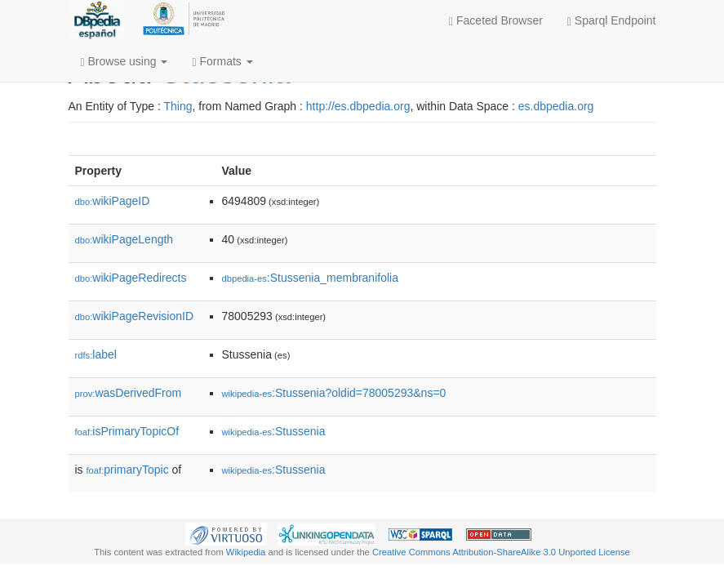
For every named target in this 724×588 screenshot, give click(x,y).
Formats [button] (222, 62)
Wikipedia (246, 552)
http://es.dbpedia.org (358, 106)
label (96, 354)
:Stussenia (274, 431)
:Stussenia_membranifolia (310, 278)
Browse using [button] (124, 62)
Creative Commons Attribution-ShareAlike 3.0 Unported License (501, 552)
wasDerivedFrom (129, 393)
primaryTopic (128, 470)
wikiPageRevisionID (135, 316)
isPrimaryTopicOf (127, 431)
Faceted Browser (496, 21)
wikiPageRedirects (131, 278)
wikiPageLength (124, 239)
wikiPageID (113, 201)
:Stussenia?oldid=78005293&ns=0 (334, 393)
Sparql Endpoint (612, 21)
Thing (178, 106)
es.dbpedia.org (556, 106)
